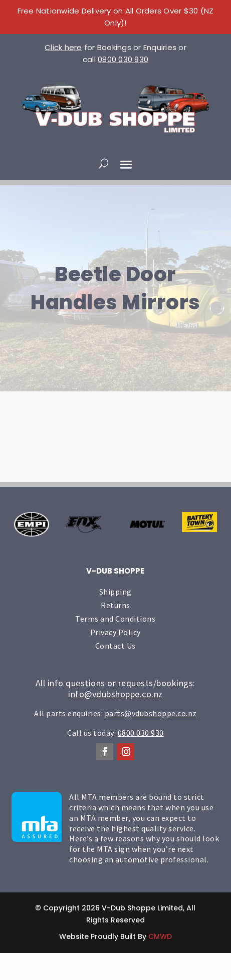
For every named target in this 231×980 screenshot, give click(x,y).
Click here (63, 47)
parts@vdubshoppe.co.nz (151, 713)
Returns (115, 605)
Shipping (115, 592)
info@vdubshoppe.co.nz (115, 694)
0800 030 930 (123, 59)
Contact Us (115, 646)
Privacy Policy (115, 632)
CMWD (160, 936)
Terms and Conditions (115, 619)
